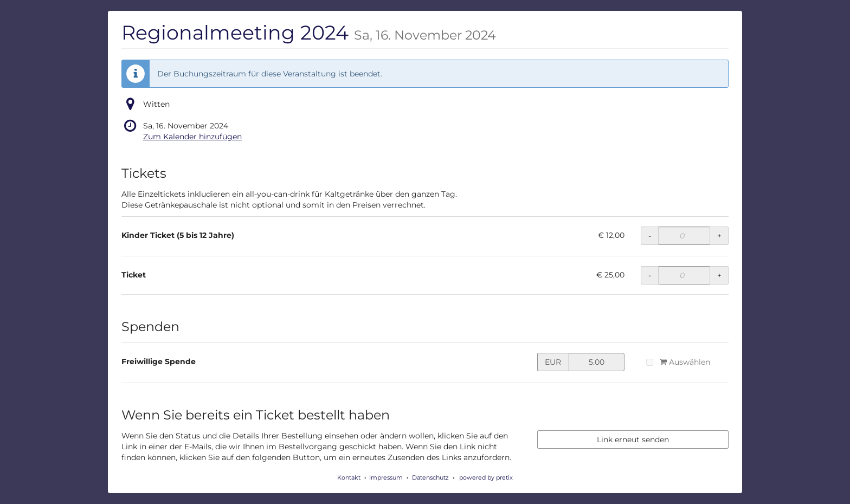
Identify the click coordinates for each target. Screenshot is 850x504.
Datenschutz (430, 477)
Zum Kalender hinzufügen (192, 137)
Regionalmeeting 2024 (309, 33)
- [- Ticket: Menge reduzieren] (650, 275)
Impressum (386, 477)
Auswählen (678, 362)
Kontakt (349, 477)
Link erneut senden (633, 440)
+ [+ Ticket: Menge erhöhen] (719, 275)
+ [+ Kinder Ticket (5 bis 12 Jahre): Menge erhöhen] (719, 236)
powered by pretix (486, 477)
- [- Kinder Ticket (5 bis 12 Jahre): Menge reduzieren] (650, 236)
